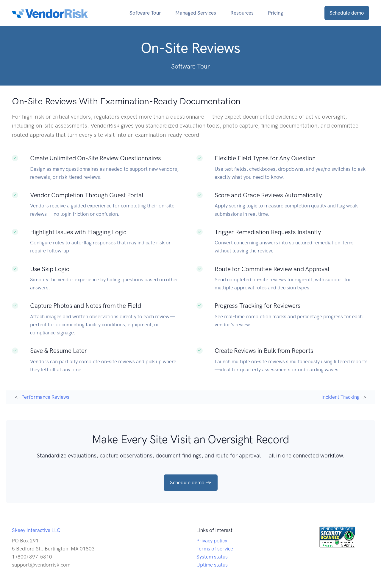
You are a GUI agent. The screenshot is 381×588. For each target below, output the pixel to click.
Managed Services (196, 13)
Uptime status (212, 565)
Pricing (275, 13)
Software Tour (145, 13)
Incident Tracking (341, 397)
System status (212, 557)
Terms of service (215, 549)
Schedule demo (347, 13)
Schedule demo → (191, 482)
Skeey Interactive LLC (36, 530)
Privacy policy (212, 541)
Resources (242, 13)
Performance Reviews (45, 397)
